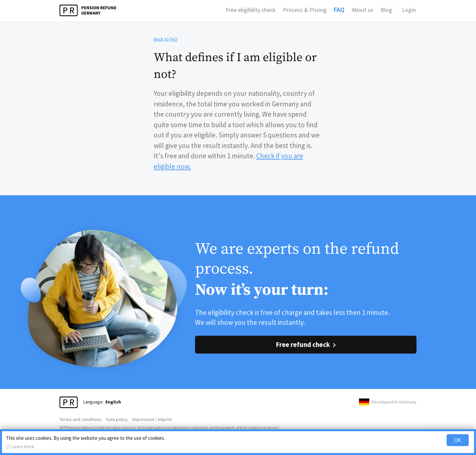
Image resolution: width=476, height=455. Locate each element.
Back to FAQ (166, 39)
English (113, 402)
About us (363, 10)
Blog (386, 10)
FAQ (339, 10)
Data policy (117, 419)
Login (409, 10)
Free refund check (303, 344)
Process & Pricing (305, 10)
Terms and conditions (81, 419)
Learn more (23, 446)
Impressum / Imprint (152, 419)
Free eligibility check (251, 10)
